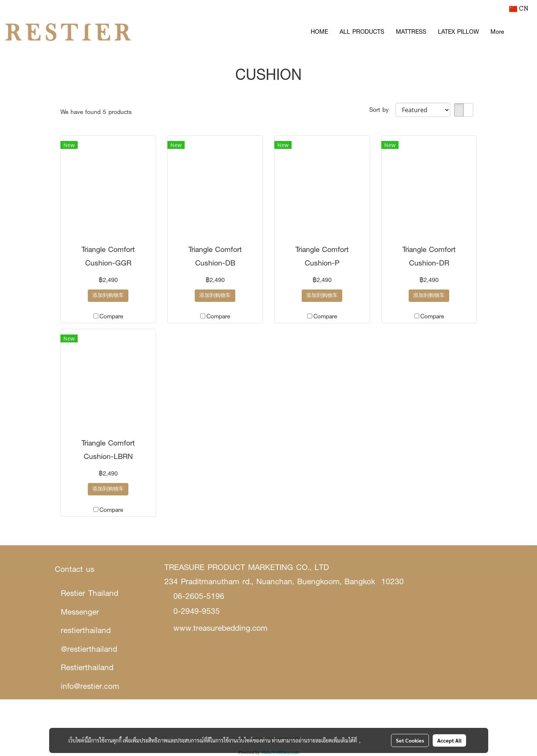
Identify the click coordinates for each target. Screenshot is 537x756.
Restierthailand (87, 667)
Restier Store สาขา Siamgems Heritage (235, 649)
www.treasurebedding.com (220, 628)
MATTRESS (411, 32)
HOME (319, 32)
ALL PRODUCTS (362, 32)
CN (519, 9)
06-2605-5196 (199, 596)
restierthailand (86, 630)
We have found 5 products (96, 112)
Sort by (382, 110)
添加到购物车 (108, 296)
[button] (521, 32)
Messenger (80, 612)
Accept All (449, 740)
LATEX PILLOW (458, 32)
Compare (111, 316)
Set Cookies (410, 740)
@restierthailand (89, 649)
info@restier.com (90, 686)
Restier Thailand (89, 593)
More (497, 32)
